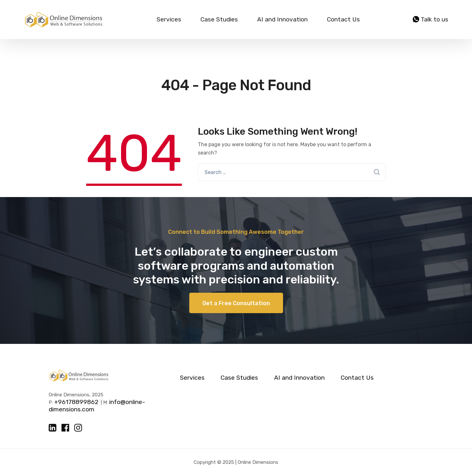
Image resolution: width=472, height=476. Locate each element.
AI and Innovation (282, 19)
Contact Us (343, 19)
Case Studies (219, 19)
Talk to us (431, 20)
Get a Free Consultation (236, 303)
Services (169, 19)
